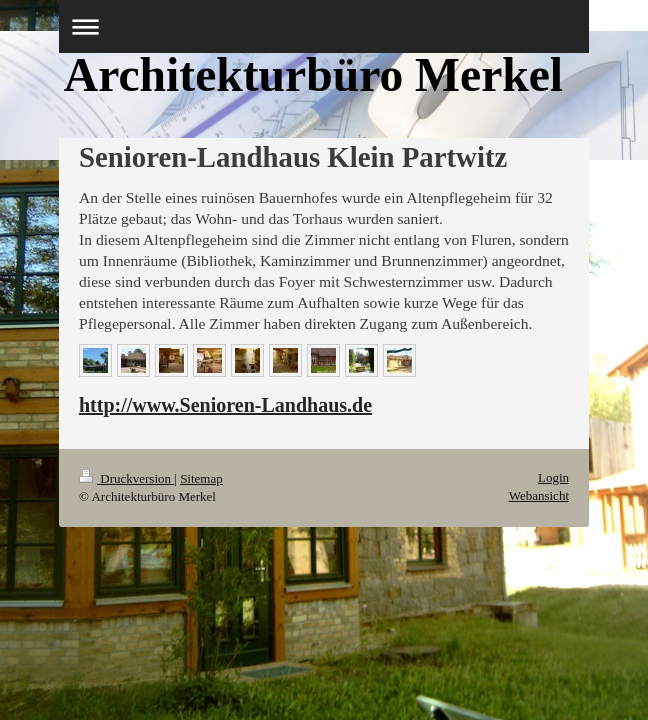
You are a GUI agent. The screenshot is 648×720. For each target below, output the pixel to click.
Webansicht (539, 495)
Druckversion (126, 478)
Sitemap (201, 478)
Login (553, 477)
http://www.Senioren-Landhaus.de (225, 405)
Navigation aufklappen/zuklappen (324, 26)
